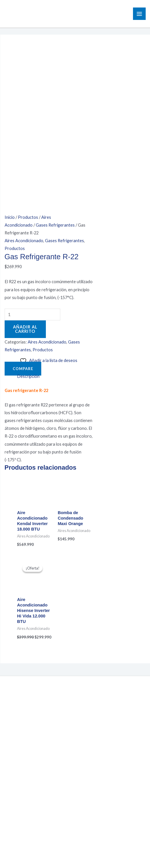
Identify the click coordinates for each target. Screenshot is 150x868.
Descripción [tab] (28, 217)
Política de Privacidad (75, 757)
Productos (28, 57)
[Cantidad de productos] (33, 155)
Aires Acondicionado (24, 81)
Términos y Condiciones (75, 765)
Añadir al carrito (25, 169)
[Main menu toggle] (139, 14)
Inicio (10, 57)
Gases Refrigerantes (55, 65)
